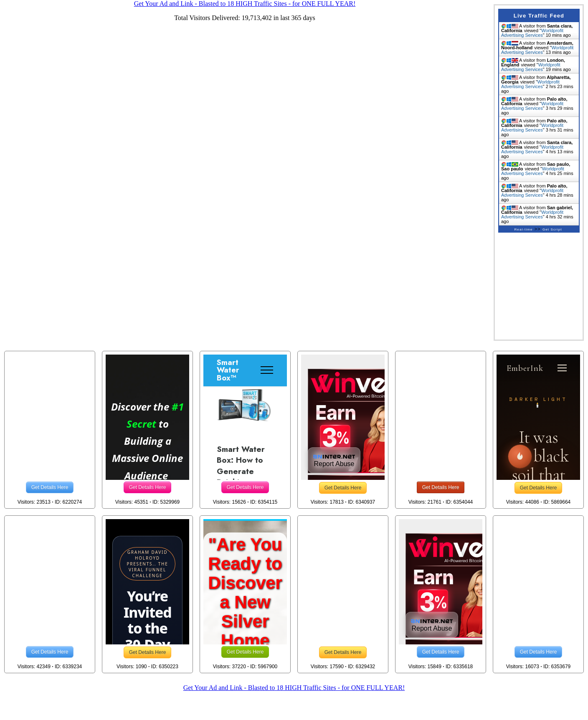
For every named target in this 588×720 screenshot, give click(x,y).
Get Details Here (50, 487)
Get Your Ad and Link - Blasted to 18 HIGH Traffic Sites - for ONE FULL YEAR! (294, 688)
